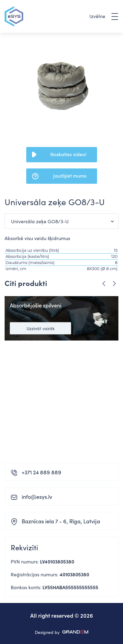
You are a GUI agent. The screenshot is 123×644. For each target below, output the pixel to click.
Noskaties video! (68, 154)
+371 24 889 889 (42, 472)
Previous (104, 284)
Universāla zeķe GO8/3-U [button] (40, 221)
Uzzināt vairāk (41, 328)
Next (114, 284)
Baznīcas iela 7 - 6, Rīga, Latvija (61, 521)
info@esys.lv (37, 497)
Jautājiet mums (70, 175)
